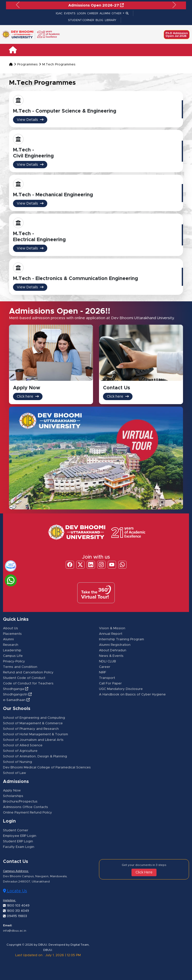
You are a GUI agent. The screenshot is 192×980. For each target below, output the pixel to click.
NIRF (103, 673)
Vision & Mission (112, 629)
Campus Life (13, 656)
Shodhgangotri (17, 695)
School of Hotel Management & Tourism (35, 734)
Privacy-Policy (14, 662)
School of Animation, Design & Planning (35, 756)
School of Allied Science (23, 745)
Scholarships (13, 796)
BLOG (99, 20)
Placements (12, 634)
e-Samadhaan (16, 700)
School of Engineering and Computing (34, 718)
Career (105, 667)
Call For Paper (110, 684)
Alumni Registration (115, 645)
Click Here (144, 872)
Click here (28, 397)
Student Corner (16, 830)
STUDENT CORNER (81, 20)
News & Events (111, 656)
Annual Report (111, 634)
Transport (107, 678)
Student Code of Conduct (24, 678)
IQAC (59, 13)
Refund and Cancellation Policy (28, 673)
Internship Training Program (121, 640)
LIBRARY (110, 20)
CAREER (93, 13)
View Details (30, 120)
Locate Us (15, 891)
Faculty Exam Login (19, 847)
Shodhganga (16, 689)
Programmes (27, 65)
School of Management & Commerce (33, 723)
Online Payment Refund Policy (27, 813)
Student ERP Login (18, 841)
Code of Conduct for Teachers (28, 684)
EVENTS (70, 13)
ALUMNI (105, 13)
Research (11, 645)
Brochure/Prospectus (20, 802)
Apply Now (12, 791)
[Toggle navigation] (179, 50)
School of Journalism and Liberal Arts (33, 740)
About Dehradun (113, 651)
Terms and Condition (20, 667)
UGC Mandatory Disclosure (121, 689)
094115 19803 (15, 916)
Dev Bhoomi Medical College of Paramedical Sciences (47, 768)
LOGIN (81, 13)
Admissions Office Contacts (25, 807)
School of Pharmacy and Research (31, 729)
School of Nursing (17, 762)
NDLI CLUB (107, 662)
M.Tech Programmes (59, 65)
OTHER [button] (117, 13)
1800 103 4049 (16, 906)
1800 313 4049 (16, 911)
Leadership (12, 651)
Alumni (8, 640)
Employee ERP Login (20, 836)
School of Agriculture (20, 751)
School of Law (14, 773)
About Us (10, 629)
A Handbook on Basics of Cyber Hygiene (132, 695)
